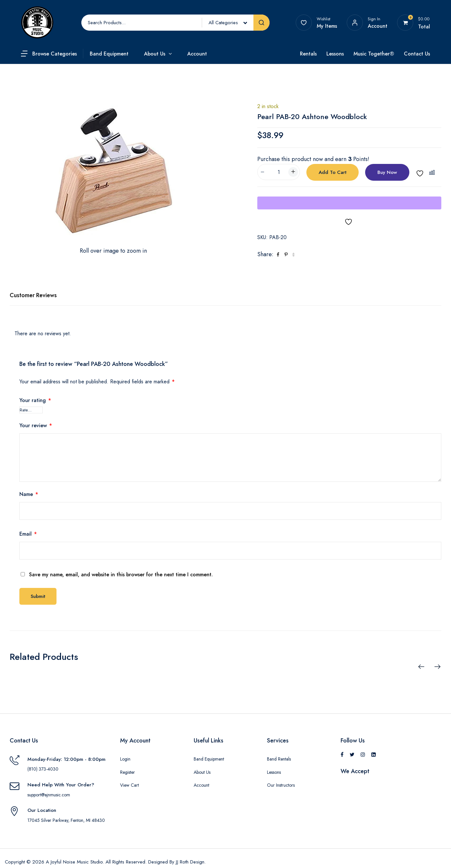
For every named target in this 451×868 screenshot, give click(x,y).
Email (28, 534)
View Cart (129, 785)
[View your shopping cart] (405, 23)
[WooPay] (349, 203)
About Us (155, 54)
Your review (36, 425)
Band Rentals (279, 759)
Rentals (308, 54)
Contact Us (417, 54)
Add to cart (333, 172)
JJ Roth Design (190, 862)
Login (125, 759)
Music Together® (374, 54)
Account (197, 54)
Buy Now (387, 172)
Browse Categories (55, 54)
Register (128, 772)
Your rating (35, 400)
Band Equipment (109, 54)
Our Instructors (281, 785)
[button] (433, 172)
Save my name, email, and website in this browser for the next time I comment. (121, 575)
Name (29, 494)
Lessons (335, 54)
